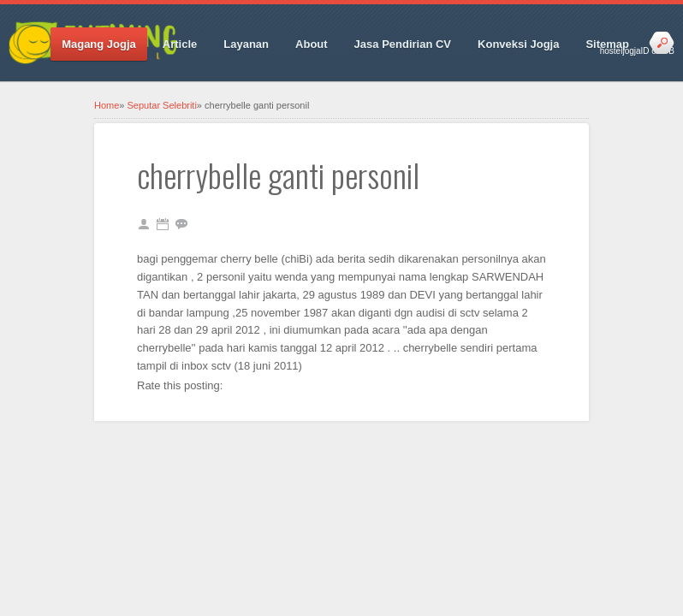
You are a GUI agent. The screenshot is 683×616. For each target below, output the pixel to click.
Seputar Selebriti (162, 105)
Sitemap (607, 44)
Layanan (246, 44)
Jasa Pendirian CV (403, 44)
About (312, 44)
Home (107, 105)
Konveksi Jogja (518, 44)
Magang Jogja (99, 44)
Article (180, 44)
